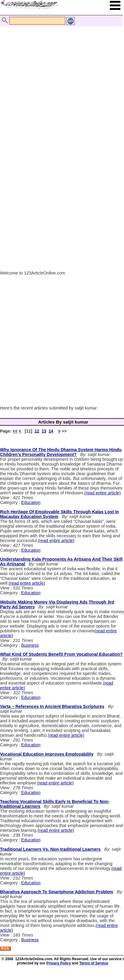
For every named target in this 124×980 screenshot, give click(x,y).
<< (15, 431)
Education (31, 502)
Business (30, 645)
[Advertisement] (60, 82)
